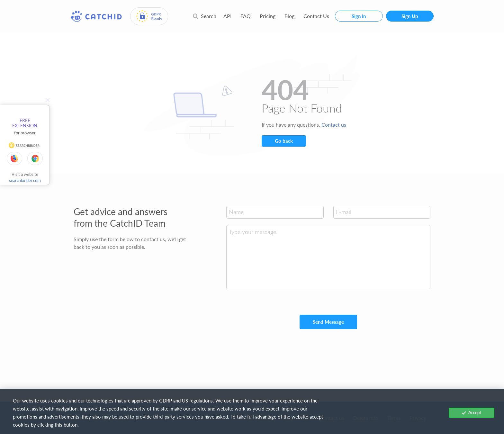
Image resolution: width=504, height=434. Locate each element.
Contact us (334, 125)
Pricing (268, 16)
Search (204, 16)
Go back (284, 141)
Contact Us (316, 16)
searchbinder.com (25, 180)
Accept (472, 412)
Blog (289, 16)
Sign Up (410, 16)
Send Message (328, 322)
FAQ (246, 16)
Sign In (359, 16)
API (227, 16)
